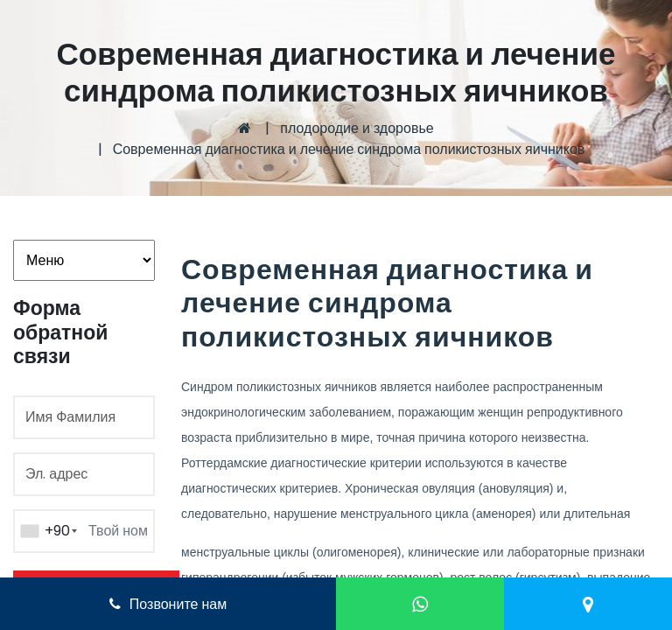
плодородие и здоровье (357, 128)
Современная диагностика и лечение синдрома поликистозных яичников (349, 149)
